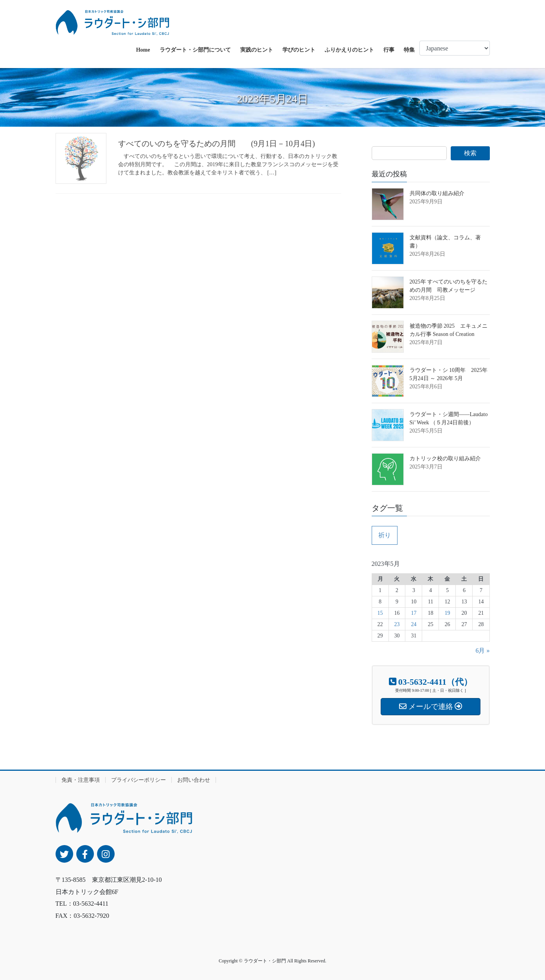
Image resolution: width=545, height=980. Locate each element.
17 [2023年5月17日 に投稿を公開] (414, 613)
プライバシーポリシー (138, 780)
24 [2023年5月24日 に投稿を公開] (414, 624)
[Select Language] (455, 48)
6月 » (482, 651)
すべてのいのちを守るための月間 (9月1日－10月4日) (217, 144)
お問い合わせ (194, 780)
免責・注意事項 (81, 780)
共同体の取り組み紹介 (437, 193)
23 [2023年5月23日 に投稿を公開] (397, 624)
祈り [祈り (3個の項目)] (385, 535)
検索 (470, 153)
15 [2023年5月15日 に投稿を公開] (380, 613)
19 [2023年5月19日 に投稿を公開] (447, 613)
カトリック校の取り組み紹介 (445, 459)
